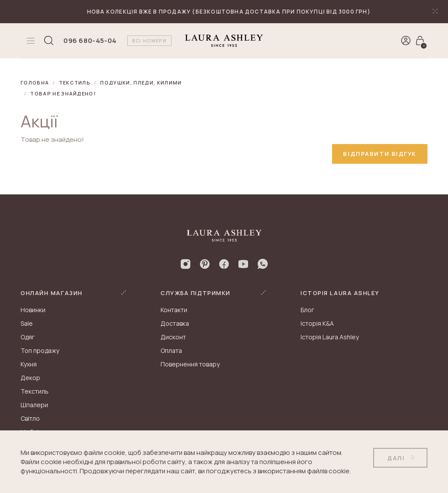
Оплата (171, 350)
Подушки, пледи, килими (141, 83)
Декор (30, 378)
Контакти (174, 310)
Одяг (28, 337)
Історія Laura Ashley (330, 337)
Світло (30, 418)
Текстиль (75, 83)
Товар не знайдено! (63, 93)
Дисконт (173, 337)
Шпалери (34, 405)
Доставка (175, 323)
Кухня (29, 364)
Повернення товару (190, 364)
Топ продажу (40, 350)
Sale (27, 323)
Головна (35, 83)
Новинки (33, 310)
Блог (307, 310)
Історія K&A (317, 323)
